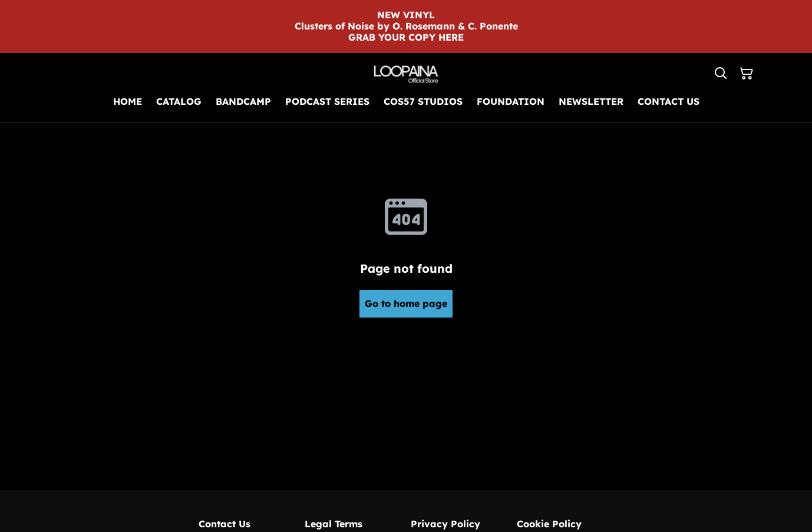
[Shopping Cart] (747, 74)
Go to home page (406, 303)
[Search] (721, 74)
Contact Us (225, 524)
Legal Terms (334, 524)
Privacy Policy (445, 524)
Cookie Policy (549, 524)
